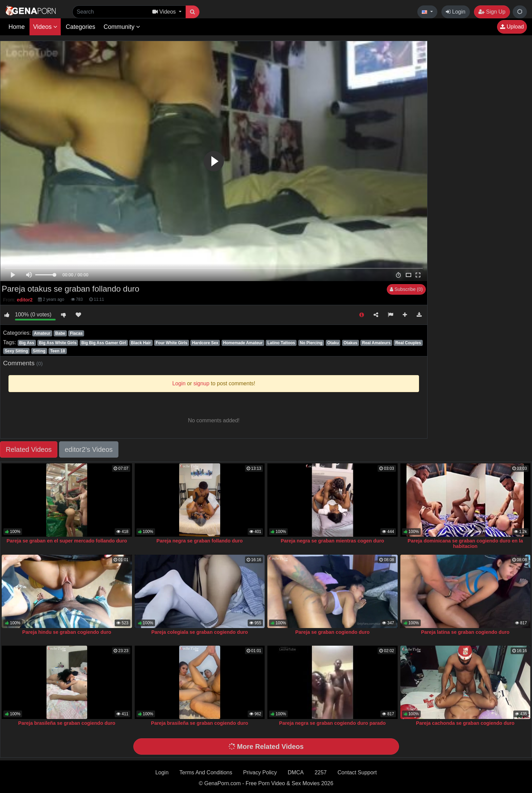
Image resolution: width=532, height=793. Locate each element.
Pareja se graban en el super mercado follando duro (67, 541)
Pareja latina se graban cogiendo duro (465, 632)
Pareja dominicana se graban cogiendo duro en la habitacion (465, 543)
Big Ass (26, 343)
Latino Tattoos (281, 343)
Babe (60, 333)
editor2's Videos (89, 449)
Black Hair (141, 343)
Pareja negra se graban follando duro (199, 541)
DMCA (296, 772)
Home (17, 27)
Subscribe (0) (406, 289)
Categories (81, 27)
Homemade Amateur (243, 343)
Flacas (76, 333)
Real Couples (408, 343)
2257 (321, 772)
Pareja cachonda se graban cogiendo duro (465, 723)
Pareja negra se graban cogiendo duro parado (332, 723)
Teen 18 (58, 351)
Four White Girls (172, 343)
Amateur (42, 333)
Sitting (39, 351)
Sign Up (492, 12)
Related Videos (29, 449)
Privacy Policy (260, 772)
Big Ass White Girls (58, 343)
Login (456, 12)
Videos (45, 27)
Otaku (333, 343)
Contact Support (357, 772)
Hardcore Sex (205, 343)
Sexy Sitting (16, 351)
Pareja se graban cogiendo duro (332, 632)
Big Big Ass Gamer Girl (104, 343)
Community (122, 27)
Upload (512, 27)
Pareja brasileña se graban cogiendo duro (67, 723)
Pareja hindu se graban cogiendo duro (67, 632)
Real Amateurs (376, 343)
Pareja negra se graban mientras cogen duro (332, 541)
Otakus (351, 343)
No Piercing (311, 343)
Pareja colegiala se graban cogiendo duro (200, 632)
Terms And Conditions (206, 772)
